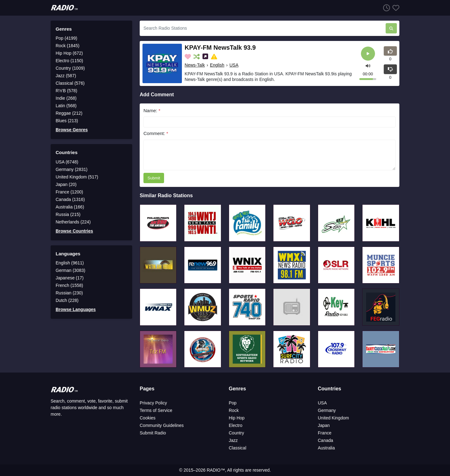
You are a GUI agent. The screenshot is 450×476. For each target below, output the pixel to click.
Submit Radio (153, 433)
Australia (326, 448)
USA (234, 65)
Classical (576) (70, 83)
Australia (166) (70, 207)
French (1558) (69, 285)
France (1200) (69, 192)
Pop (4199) (66, 38)
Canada (325, 440)
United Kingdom (333, 418)
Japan (324, 425)
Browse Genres (72, 130)
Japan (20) (66, 184)
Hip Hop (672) (69, 53)
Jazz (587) (66, 76)
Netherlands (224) (73, 222)
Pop (233, 403)
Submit (154, 178)
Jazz (233, 440)
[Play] (368, 54)
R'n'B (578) (66, 91)
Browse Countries (74, 231)
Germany (327, 410)
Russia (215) (68, 214)
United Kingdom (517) (77, 177)
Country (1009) (70, 68)
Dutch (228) (67, 300)
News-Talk (195, 65)
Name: (152, 110)
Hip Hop (237, 418)
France (325, 433)
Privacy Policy (153, 403)
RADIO (213, 470)
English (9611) (70, 263)
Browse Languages (76, 309)
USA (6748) (67, 162)
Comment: (156, 133)
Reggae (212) (69, 113)
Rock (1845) (67, 46)
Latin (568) (66, 106)
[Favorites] (395, 8)
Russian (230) (69, 293)
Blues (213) (67, 121)
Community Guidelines (162, 425)
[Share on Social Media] (206, 57)
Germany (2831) (72, 169)
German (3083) (70, 270)
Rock (234, 410)
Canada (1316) (70, 199)
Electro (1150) (69, 61)
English (217, 65)
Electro (236, 425)
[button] (368, 65)
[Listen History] (385, 8)
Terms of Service (156, 410)
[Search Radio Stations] (263, 28)
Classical (237, 448)
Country (236, 433)
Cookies (148, 418)
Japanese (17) (70, 278)
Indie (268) (66, 98)
